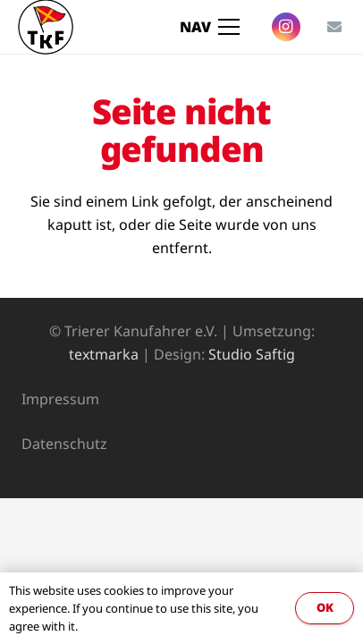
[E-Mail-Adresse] (334, 27)
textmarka (104, 354)
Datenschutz (64, 444)
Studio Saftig (252, 354)
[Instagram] (286, 27)
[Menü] (211, 27)
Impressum (60, 399)
